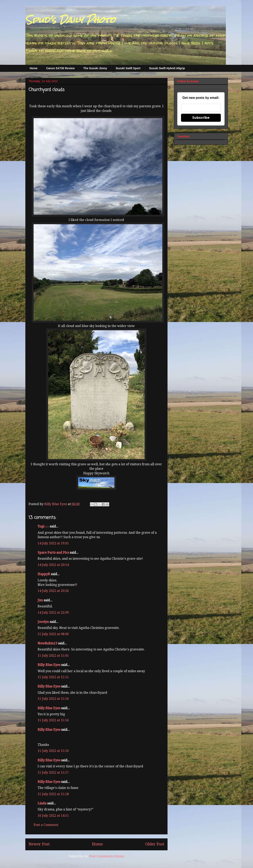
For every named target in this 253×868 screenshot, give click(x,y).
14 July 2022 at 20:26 (53, 591)
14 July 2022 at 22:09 (53, 613)
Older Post (155, 844)
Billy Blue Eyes (49, 665)
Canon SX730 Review (60, 68)
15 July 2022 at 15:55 (53, 677)
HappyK (44, 574)
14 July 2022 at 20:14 (53, 565)
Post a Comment (46, 825)
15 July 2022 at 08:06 (53, 634)
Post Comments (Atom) (107, 856)
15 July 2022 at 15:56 (53, 699)
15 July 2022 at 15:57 (53, 773)
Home (34, 68)
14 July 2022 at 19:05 (53, 543)
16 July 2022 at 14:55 (53, 816)
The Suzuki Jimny (95, 68)
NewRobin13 (47, 643)
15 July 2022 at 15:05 (53, 656)
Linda (42, 803)
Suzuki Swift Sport (128, 68)
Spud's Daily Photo (70, 20)
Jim (40, 600)
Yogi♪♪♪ (43, 526)
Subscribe (201, 118)
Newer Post (39, 844)
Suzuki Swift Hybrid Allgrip (167, 68)
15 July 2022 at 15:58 (53, 794)
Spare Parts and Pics (53, 553)
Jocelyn (43, 622)
